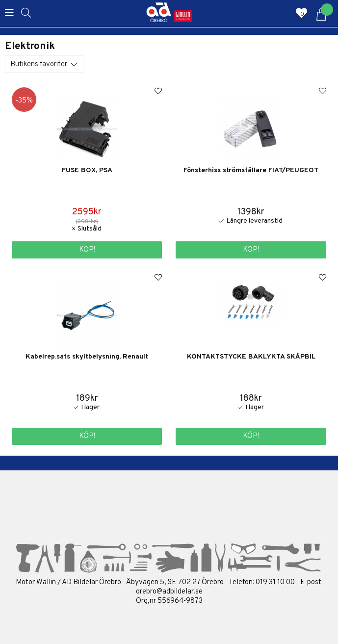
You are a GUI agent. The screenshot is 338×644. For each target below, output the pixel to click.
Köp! (87, 250)
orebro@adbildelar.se (169, 592)
